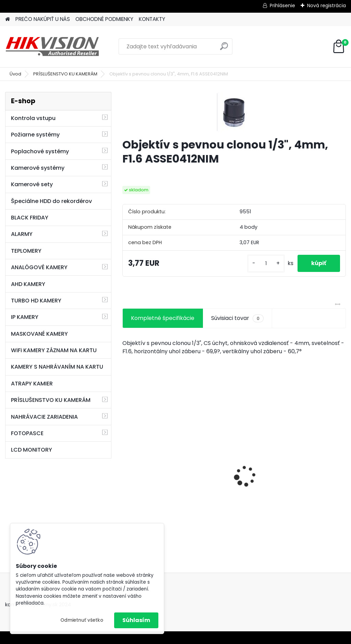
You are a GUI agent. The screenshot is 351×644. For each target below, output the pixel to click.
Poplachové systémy (40, 151)
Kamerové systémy (38, 168)
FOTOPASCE (27, 433)
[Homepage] (8, 19)
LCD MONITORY (32, 450)
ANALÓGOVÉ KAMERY (39, 267)
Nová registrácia (326, 5)
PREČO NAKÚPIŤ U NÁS (43, 19)
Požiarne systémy (35, 135)
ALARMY (22, 234)
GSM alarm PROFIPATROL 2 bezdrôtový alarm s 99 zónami (234, 476)
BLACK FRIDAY (30, 218)
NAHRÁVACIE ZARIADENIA (44, 417)
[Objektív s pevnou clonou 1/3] (234, 112)
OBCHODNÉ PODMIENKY (104, 19)
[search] (224, 49)
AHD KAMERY (28, 284)
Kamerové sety (32, 184)
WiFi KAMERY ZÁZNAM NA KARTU (54, 350)
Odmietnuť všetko (82, 620)
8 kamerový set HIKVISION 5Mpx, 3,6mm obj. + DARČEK (156, 462)
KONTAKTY (152, 19)
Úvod (15, 74)
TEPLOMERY (26, 251)
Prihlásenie (282, 5)
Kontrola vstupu (33, 118)
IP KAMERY (25, 317)
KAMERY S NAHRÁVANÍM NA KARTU (57, 367)
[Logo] (52, 47)
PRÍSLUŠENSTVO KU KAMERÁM (65, 74)
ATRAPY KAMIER (32, 384)
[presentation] (126, 464)
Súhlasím (136, 620)
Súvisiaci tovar (237, 318)
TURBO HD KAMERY (36, 301)
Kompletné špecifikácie (163, 318)
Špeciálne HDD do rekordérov (51, 201)
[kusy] (266, 264)
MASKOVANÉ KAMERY (39, 334)
